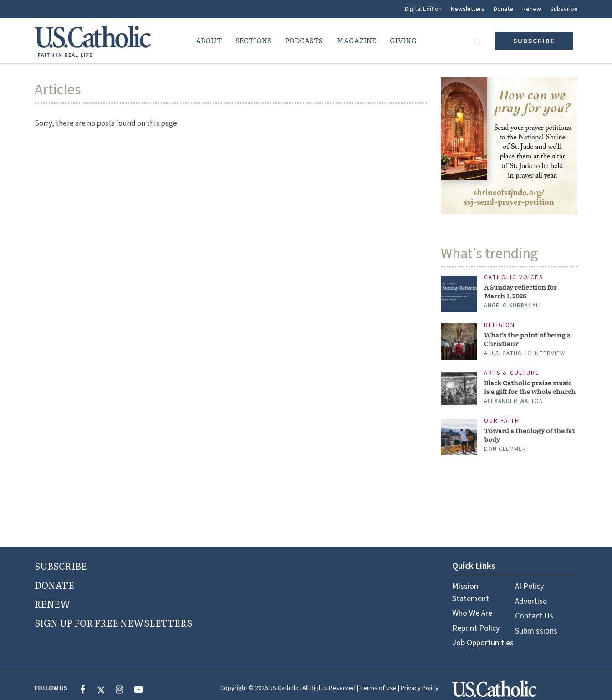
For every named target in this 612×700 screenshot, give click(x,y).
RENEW (53, 603)
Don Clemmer (505, 449)
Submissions (536, 631)
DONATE (54, 585)
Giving (403, 40)
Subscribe (564, 9)
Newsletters (468, 9)
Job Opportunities (483, 643)
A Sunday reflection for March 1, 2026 (520, 291)
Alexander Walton (514, 401)
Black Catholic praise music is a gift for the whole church (530, 387)
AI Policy (529, 586)
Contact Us (534, 616)
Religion (500, 325)
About (209, 40)
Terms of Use (378, 688)
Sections (253, 40)
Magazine (356, 40)
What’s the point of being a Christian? (527, 339)
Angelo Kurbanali (513, 306)
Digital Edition (423, 9)
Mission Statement (471, 592)
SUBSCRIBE (61, 566)
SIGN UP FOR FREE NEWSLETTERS (113, 623)
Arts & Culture (512, 373)
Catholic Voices (513, 278)
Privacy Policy (420, 688)
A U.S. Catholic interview (525, 353)
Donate (503, 9)
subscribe (534, 41)
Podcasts (304, 40)
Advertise (531, 601)
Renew (532, 9)
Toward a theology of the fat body (529, 435)
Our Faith (502, 421)
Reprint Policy (476, 628)
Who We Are (472, 613)
